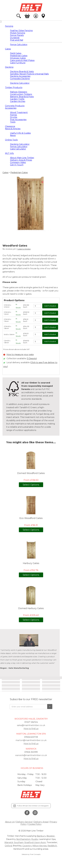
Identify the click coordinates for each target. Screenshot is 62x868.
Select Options (31, 485)
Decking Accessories (20, 76)
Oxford (8, 846)
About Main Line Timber (22, 158)
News (13, 135)
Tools (13, 122)
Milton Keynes (40, 846)
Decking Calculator (20, 83)
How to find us (31, 729)
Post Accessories (18, 120)
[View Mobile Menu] (1, 22)
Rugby (35, 839)
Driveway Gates (18, 58)
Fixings (13, 115)
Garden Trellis (17, 99)
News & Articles (13, 129)
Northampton (23, 839)
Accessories (11, 108)
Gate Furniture (18, 63)
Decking (9, 67)
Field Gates (16, 53)
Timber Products (14, 87)
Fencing (9, 26)
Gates (8, 49)
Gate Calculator (18, 149)
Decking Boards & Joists (22, 72)
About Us (10, 822)
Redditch (52, 846)
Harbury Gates (31, 563)
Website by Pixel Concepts (31, 854)
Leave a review (24, 249)
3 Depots (32, 359)
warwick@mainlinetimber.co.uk (31, 755)
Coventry (27, 846)
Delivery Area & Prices (21, 160)
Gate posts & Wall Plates (22, 60)
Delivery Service (24, 822)
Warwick (9, 842)
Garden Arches (18, 101)
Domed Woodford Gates (31, 473)
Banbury (41, 836)
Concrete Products (15, 106)
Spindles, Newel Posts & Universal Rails (29, 74)
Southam (19, 842)
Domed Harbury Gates (31, 608)
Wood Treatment (19, 112)
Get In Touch (17, 165)
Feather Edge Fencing (21, 31)
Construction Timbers (21, 94)
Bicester (51, 836)
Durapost (15, 38)
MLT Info (9, 153)
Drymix (14, 117)
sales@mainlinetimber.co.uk (31, 725)
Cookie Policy (35, 824)
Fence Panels (17, 35)
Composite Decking (20, 79)
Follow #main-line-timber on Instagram (31, 806)
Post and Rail (17, 40)
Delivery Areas (41, 822)
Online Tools (11, 140)
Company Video (18, 162)
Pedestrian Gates (19, 56)
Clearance (10, 126)
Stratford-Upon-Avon (35, 842)
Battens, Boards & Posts (22, 97)
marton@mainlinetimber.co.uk (31, 740)
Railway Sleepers (19, 92)
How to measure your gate (20, 355)
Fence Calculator (19, 45)
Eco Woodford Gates (31, 518)
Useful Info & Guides (20, 133)
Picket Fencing (18, 33)
